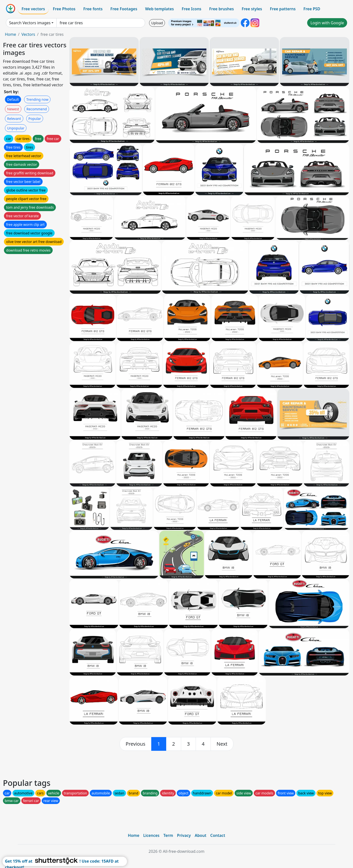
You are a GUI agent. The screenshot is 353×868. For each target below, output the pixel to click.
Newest (13, 109)
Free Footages (124, 9)
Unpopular (16, 128)
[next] (222, 744)
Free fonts (93, 9)
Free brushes (221, 9)
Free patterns (283, 9)
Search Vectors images (30, 23)
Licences (151, 835)
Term (168, 835)
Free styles (252, 9)
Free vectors (33, 9)
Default (13, 99)
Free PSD (312, 9)
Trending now (37, 99)
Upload (157, 23)
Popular (35, 119)
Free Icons (191, 9)
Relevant (14, 119)
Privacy (184, 835)
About (200, 835)
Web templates (159, 9)
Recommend (37, 109)
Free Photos (64, 9)
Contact (218, 835)
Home (11, 34)
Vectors (28, 34)
